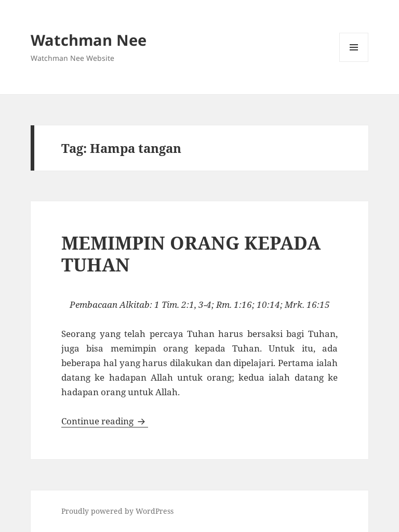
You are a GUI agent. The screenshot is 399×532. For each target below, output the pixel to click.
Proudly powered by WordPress (117, 511)
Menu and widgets (354, 62)
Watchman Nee (89, 40)
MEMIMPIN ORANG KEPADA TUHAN (191, 254)
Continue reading (105, 421)
